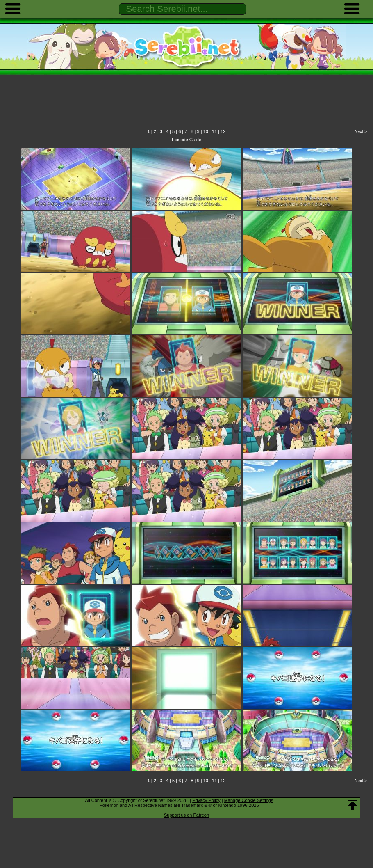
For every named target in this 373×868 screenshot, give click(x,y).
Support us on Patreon (186, 815)
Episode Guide (186, 140)
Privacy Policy (206, 800)
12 (223, 131)
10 (206, 131)
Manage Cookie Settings (249, 800)
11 (214, 131)
